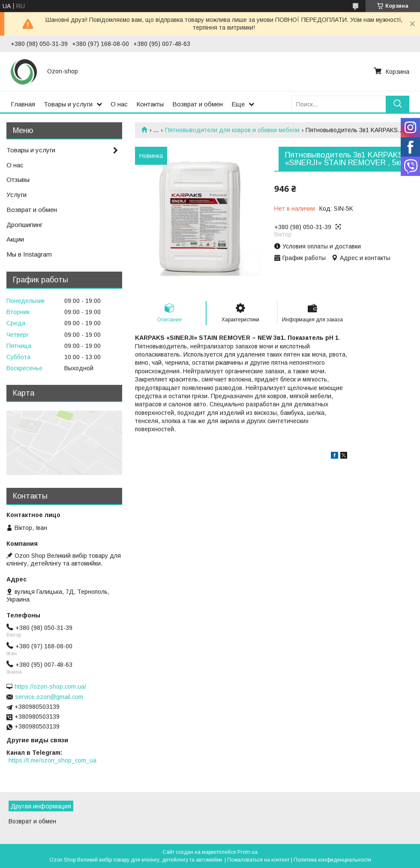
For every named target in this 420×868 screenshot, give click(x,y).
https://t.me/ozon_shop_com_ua (52, 760)
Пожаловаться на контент (258, 860)
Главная (23, 104)
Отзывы (18, 180)
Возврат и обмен (198, 104)
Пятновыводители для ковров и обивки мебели (232, 130)
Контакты (150, 104)
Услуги (16, 195)
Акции (15, 239)
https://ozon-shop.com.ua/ (50, 687)
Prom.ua (247, 852)
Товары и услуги (68, 104)
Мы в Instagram (29, 254)
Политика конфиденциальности (332, 860)
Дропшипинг (24, 225)
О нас (119, 104)
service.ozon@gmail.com (49, 697)
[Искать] (397, 104)
